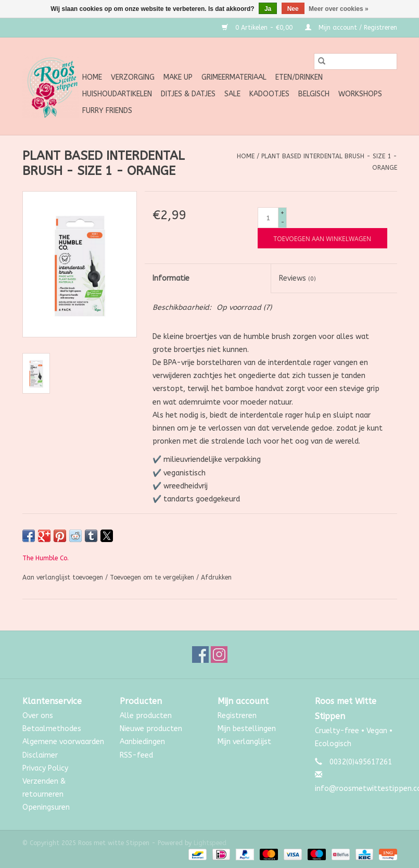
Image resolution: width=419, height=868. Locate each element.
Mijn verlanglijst (244, 742)
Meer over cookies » (339, 9)
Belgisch (314, 94)
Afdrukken (216, 577)
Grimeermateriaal (234, 77)
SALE (232, 94)
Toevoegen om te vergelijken (153, 577)
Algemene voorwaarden (63, 742)
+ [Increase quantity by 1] (282, 213)
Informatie (171, 278)
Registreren (237, 716)
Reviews (297, 278)
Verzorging (133, 77)
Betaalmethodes (52, 729)
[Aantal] (268, 218)
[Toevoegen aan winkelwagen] (322, 238)
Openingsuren (46, 807)
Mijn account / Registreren (351, 28)
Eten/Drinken (299, 77)
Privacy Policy (45, 768)
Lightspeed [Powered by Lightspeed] (210, 843)
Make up (178, 77)
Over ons (38, 716)
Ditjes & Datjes (188, 94)
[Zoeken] (355, 61)
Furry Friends (107, 111)
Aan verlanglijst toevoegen (64, 577)
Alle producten (146, 716)
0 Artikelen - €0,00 (258, 28)
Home (92, 77)
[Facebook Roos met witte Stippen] (200, 655)
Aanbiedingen (142, 742)
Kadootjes (269, 94)
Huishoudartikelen (117, 94)
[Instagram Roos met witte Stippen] (219, 655)
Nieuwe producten (151, 729)
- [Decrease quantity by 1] (283, 222)
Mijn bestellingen (247, 729)
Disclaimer (40, 755)
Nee (293, 9)
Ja (268, 9)
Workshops (360, 94)
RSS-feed (136, 755)
